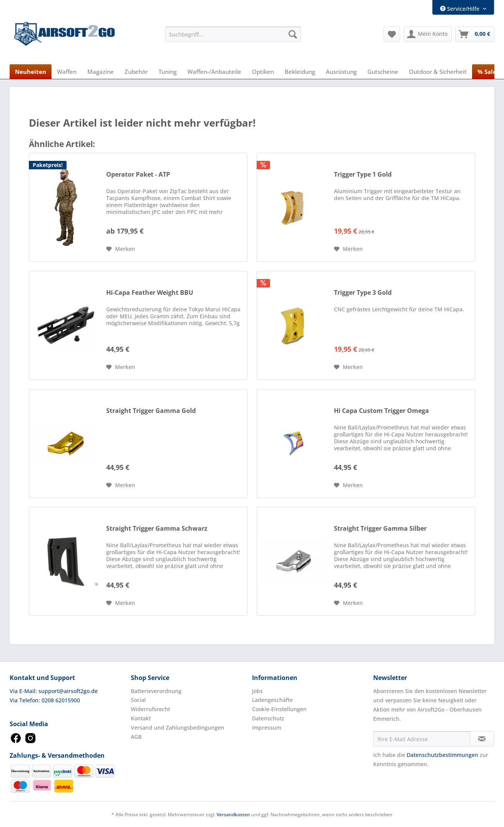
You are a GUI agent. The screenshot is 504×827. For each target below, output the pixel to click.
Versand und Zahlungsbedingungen (178, 728)
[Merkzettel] (392, 34)
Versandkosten (233, 814)
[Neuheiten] (31, 72)
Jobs (257, 691)
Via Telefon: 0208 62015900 (45, 700)
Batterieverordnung (156, 691)
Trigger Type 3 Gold (363, 293)
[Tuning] (168, 72)
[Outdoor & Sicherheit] (438, 72)
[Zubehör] (136, 72)
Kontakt (141, 718)
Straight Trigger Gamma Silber (380, 529)
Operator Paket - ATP (138, 175)
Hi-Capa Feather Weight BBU (150, 293)
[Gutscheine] (383, 72)
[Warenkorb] (475, 34)
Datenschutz (268, 718)
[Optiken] (263, 72)
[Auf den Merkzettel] (121, 249)
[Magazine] (101, 72)
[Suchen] (293, 34)
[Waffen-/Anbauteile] (214, 72)
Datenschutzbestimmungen (442, 755)
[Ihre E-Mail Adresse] (422, 739)
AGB (136, 737)
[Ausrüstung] (341, 72)
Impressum (267, 728)
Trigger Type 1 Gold (363, 175)
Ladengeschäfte (272, 700)
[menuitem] (233, 34)
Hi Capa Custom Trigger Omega (381, 411)
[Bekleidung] (300, 72)
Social (138, 700)
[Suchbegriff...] (233, 34)
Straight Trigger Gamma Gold (151, 411)
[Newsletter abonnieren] (482, 739)
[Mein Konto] (428, 34)
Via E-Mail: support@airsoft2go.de (54, 691)
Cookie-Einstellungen (279, 709)
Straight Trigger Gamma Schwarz (157, 529)
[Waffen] (67, 72)
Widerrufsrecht (150, 709)
